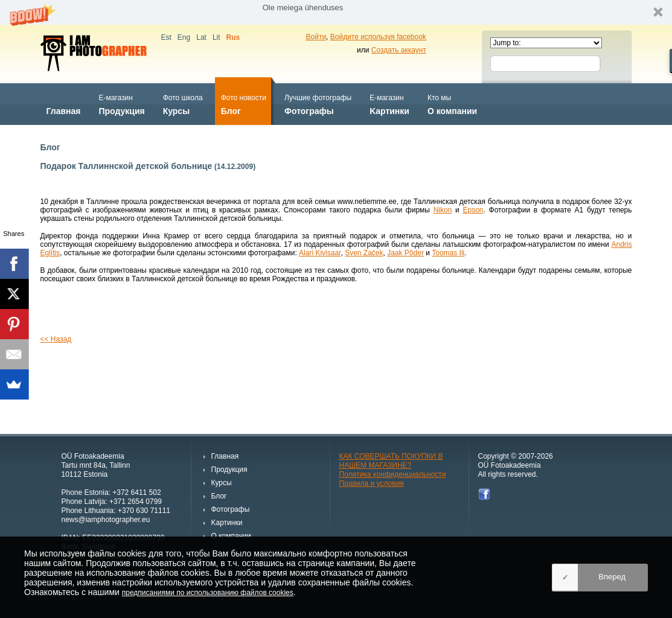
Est (166, 37)
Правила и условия (372, 483)
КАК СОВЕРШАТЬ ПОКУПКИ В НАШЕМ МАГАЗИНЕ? (391, 461)
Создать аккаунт (399, 50)
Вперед (612, 577)
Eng (184, 37)
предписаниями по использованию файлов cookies (208, 593)
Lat (201, 37)
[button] (336, 12)
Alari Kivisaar (320, 253)
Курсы (183, 104)
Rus (233, 37)
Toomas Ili (448, 253)
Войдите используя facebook (378, 37)
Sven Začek (364, 253)
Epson (473, 210)
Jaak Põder (405, 253)
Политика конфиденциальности (393, 474)
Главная (64, 104)
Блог (244, 104)
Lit (216, 37)
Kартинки (389, 104)
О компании (452, 104)
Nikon (443, 210)
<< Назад (56, 339)
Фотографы (318, 104)
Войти (316, 37)
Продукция (121, 104)
